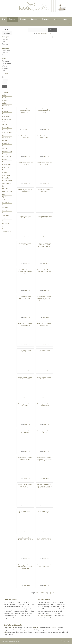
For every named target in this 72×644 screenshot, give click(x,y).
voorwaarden (67, 641)
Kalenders (5, 159)
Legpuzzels (6, 167)
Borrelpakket (6, 117)
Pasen (4, 186)
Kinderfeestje (6, 162)
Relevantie (50, 37)
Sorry (4, 205)
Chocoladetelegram (7, 134)
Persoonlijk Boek (7, 191)
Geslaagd (5, 149)
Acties (65, 19)
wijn (17, 630)
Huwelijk (5, 154)
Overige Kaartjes (7, 183)
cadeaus (6, 632)
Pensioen (5, 189)
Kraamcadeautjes (7, 165)
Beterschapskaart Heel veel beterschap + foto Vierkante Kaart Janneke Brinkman (25, 567)
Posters (4, 194)
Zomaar (5, 229)
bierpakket (55, 628)
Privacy (17, 641)
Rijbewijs (5, 197)
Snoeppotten (6, 202)
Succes (4, 213)
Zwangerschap (7, 232)
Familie (4, 140)
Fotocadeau (6, 143)
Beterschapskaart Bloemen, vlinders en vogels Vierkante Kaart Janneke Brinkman (44, 486)
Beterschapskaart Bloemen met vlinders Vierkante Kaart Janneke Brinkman (44, 459)
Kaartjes (13, 19)
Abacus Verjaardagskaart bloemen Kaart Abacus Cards (44, 111)
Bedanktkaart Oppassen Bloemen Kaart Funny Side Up (25, 272)
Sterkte (4, 210)
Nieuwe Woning (7, 181)
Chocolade (47, 19)
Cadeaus (24, 19)
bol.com (5, 42)
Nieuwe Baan (6, 178)
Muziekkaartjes (7, 175)
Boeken (5, 114)
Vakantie (5, 221)
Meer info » (27, 130)
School (4, 199)
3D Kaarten (6, 51)
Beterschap (6, 106)
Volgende (51, 593)
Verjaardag (5, 224)
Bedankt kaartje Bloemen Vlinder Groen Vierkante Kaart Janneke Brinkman (44, 245)
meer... (7, 74)
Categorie (45, 34)
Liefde (4, 170)
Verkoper (40, 34)
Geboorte (5, 146)
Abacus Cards (7, 64)
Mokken (5, 173)
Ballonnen (5, 95)
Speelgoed (5, 208)
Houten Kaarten (7, 151)
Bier (3, 108)
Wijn (58, 19)
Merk (50, 34)
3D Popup (6, 61)
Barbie (5, 71)
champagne (23, 630)
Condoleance (6, 138)
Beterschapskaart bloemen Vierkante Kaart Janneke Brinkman (25, 486)
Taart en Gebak (7, 216)
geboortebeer (10, 628)
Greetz (5, 44)
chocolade (35, 628)
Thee (4, 218)
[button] (69, 24)
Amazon (6, 39)
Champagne (6, 127)
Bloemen (36, 19)
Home (4, 19)
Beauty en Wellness (5, 99)
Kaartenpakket (7, 157)
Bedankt (5, 103)
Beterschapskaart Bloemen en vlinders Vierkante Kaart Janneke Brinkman (44, 298)
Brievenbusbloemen (7, 120)
